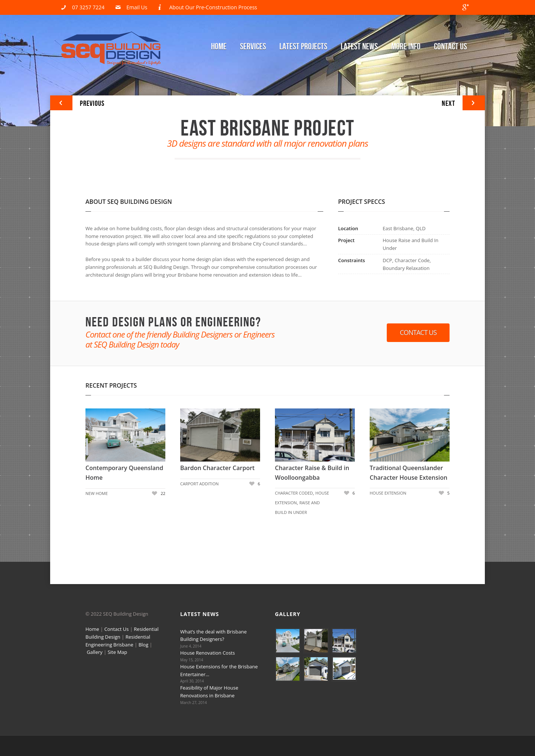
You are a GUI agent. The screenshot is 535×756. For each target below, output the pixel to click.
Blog (144, 645)
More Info (406, 47)
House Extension (388, 493)
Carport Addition (200, 484)
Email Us (137, 7)
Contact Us (450, 47)
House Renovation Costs (207, 653)
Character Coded (294, 493)
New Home (97, 493)
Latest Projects (303, 47)
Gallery (94, 652)
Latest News (359, 47)
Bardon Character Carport (217, 468)
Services (253, 47)
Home (219, 47)
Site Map (118, 652)
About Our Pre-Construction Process (213, 7)
